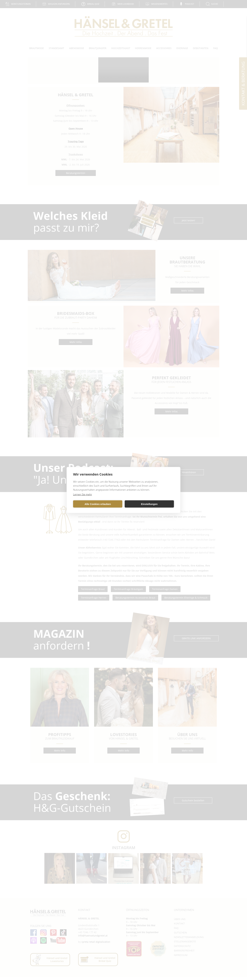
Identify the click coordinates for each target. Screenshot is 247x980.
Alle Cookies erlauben (98, 504)
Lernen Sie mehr (83, 494)
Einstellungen (149, 504)
